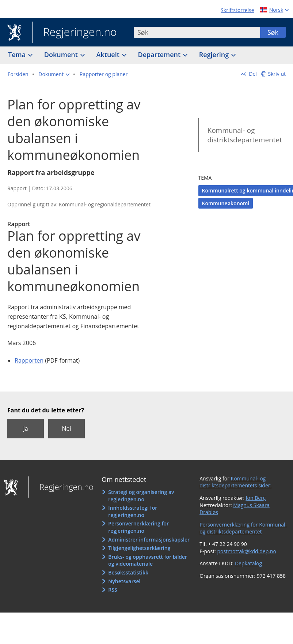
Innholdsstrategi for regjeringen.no (133, 511)
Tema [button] (18, 55)
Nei (66, 428)
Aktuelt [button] (109, 55)
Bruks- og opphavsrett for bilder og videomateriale (148, 560)
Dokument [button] (62, 55)
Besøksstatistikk (128, 572)
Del (252, 74)
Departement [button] (160, 55)
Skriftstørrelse (237, 10)
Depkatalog (248, 563)
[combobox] (197, 32)
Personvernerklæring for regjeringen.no (138, 527)
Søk (273, 32)
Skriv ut (277, 74)
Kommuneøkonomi (226, 203)
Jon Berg (256, 498)
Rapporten (29, 360)
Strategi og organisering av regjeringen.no (141, 496)
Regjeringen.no (75, 33)
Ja (25, 428)
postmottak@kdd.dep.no (247, 551)
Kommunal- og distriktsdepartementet (245, 135)
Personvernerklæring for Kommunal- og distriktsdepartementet (243, 528)
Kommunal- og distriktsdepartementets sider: (235, 482)
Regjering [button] (215, 55)
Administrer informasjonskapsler (149, 540)
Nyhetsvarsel (124, 581)
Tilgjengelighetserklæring (139, 548)
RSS (113, 590)
